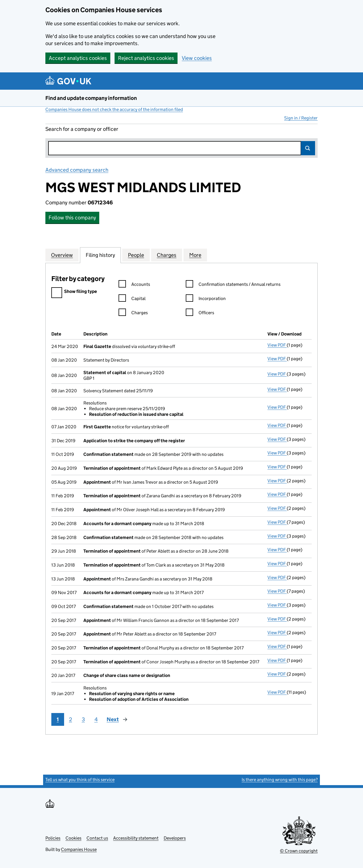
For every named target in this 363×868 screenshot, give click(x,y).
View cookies (197, 58)
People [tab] (136, 255)
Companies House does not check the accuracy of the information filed (114, 109)
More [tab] (195, 255)
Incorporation (206, 299)
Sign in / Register (301, 118)
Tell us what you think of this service (80, 780)
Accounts (134, 285)
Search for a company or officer (82, 129)
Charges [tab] (167, 255)
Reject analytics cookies (146, 58)
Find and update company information (91, 98)
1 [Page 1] (58, 719)
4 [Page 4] (96, 719)
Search (308, 148)
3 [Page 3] (83, 719)
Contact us (97, 838)
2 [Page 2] (70, 719)
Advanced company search (77, 170)
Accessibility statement (136, 838)
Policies (53, 838)
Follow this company (72, 218)
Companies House (79, 849)
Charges (133, 314)
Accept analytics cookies (78, 58)
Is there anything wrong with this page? (280, 780)
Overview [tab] (62, 255)
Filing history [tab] (100, 255)
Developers (175, 838)
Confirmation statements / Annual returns (233, 285)
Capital (132, 299)
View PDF (277, 345)
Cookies (73, 838)
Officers (200, 314)
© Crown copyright (299, 851)
